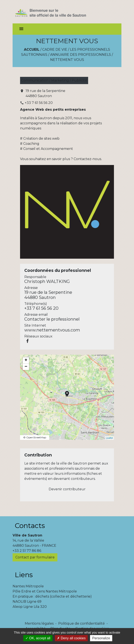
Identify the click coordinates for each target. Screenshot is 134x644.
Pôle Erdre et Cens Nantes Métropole (45, 591)
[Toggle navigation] (21, 29)
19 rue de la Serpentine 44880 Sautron (45, 93)
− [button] (26, 367)
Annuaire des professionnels (81, 55)
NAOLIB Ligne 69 (27, 602)
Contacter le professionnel (52, 319)
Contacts (30, 526)
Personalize (101, 638)
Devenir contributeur (67, 489)
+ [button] (26, 360)
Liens (24, 575)
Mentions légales (39, 623)
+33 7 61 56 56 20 (39, 103)
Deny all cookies (71, 638)
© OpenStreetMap (35, 437)
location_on (65, 392)
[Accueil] (58, 12)
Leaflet (109, 438)
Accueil (32, 49)
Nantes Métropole (28, 586)
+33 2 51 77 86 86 (27, 551)
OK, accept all (38, 638)
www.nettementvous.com (52, 330)
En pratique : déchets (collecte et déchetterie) (52, 596)
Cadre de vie (55, 49)
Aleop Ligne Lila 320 (30, 607)
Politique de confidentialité (82, 623)
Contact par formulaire (35, 557)
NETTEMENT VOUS (67, 60)
